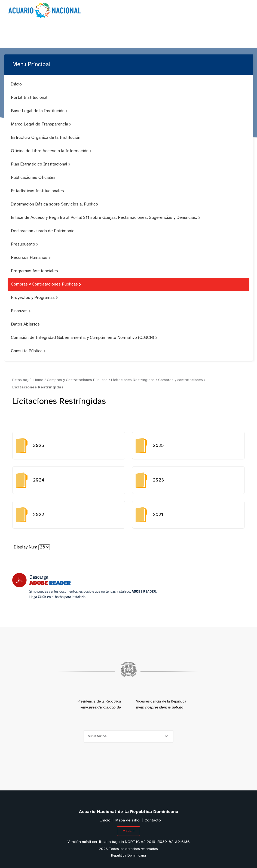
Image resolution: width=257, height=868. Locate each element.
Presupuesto (25, 244)
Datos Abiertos (25, 324)
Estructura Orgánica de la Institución (46, 138)
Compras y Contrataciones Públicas (46, 284)
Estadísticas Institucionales (37, 191)
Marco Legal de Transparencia (41, 124)
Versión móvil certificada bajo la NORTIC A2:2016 (129, 842)
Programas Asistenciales (34, 271)
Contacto (153, 821)
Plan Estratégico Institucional (41, 164)
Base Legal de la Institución (39, 111)
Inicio (16, 84)
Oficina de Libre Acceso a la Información (51, 151)
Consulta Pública (28, 351)
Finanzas (21, 311)
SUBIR (128, 831)
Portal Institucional (29, 98)
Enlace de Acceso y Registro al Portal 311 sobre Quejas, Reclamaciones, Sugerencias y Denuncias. (106, 218)
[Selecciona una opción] (128, 736)
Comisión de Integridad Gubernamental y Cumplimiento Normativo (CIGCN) (84, 338)
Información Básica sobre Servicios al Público (54, 204)
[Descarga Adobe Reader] (84, 586)
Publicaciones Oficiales (33, 178)
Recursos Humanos (31, 258)
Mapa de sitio (128, 821)
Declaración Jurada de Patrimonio (43, 231)
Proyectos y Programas (34, 298)
